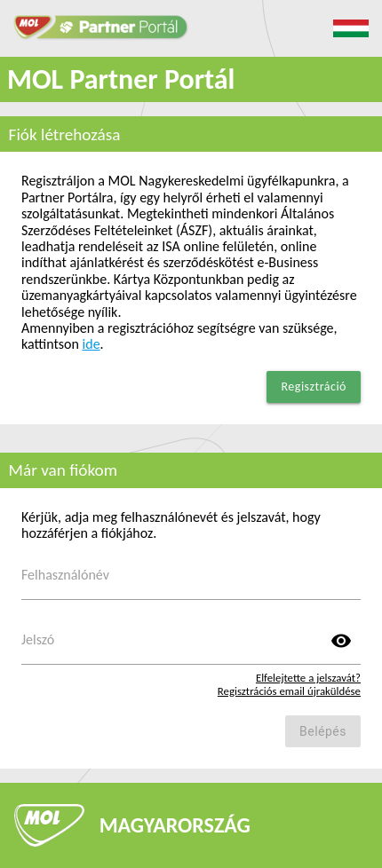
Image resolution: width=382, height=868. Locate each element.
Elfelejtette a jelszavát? (308, 678)
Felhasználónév (65, 575)
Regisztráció (314, 387)
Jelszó (38, 640)
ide (92, 344)
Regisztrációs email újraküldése (289, 691)
